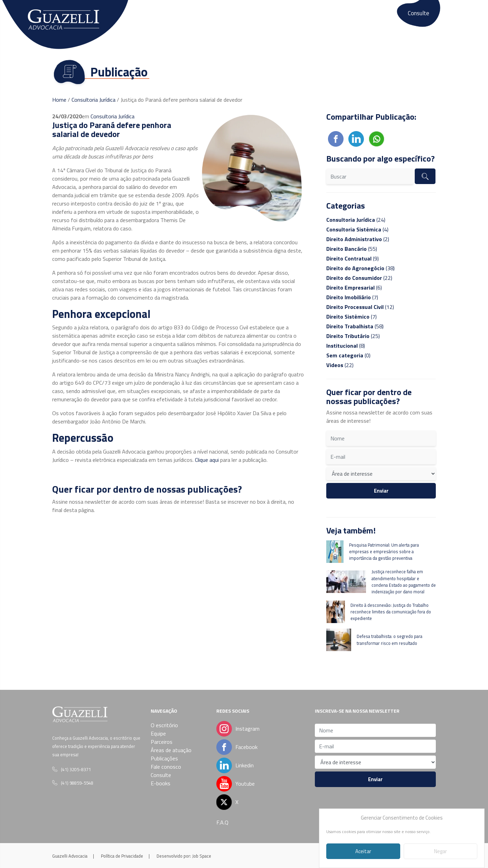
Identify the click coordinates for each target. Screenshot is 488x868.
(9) (353, 258)
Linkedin (236, 765)
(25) (353, 336)
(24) (356, 220)
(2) (358, 239)
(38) (360, 268)
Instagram (247, 729)
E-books (376, 17)
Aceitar (363, 851)
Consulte (419, 13)
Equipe (176, 17)
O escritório (142, 17)
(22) (359, 278)
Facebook (236, 747)
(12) (360, 307)
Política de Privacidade (122, 856)
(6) (354, 287)
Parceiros (206, 17)
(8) (346, 346)
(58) (355, 326)
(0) (348, 355)
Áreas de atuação (250, 17)
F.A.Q (222, 822)
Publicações (298, 17)
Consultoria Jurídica (93, 100)
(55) (352, 249)
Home (59, 100)
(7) (352, 297)
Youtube (245, 784)
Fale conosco (339, 17)
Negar (440, 851)
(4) (357, 229)
